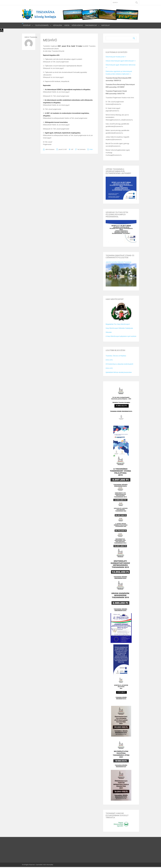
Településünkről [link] (42, 26)
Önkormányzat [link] (91, 26)
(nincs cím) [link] (109, 360)
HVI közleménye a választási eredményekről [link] (119, 364)
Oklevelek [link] (109, 332)
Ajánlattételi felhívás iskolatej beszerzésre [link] (119, 372)
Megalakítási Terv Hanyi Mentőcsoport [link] (118, 324)
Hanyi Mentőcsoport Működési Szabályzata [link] (119, 328)
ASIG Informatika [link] (48, 865)
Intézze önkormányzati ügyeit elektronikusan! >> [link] (121, 61)
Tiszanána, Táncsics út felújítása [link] (116, 356)
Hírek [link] (91, 149)
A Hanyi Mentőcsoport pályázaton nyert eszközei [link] (121, 336)
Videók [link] (67, 26)
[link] (2, 30)
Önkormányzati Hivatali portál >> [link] (116, 57)
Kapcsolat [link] (106, 26)
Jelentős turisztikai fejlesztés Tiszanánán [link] (118, 262)
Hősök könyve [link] (77, 26)
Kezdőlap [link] (27, 26)
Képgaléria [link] (58, 26)
